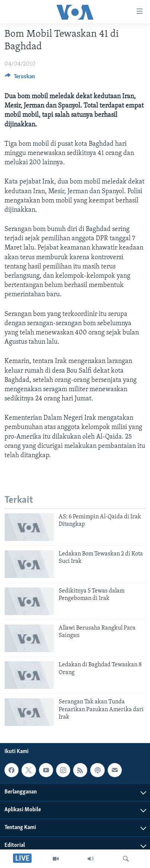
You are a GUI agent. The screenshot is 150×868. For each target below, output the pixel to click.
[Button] (20, 78)
